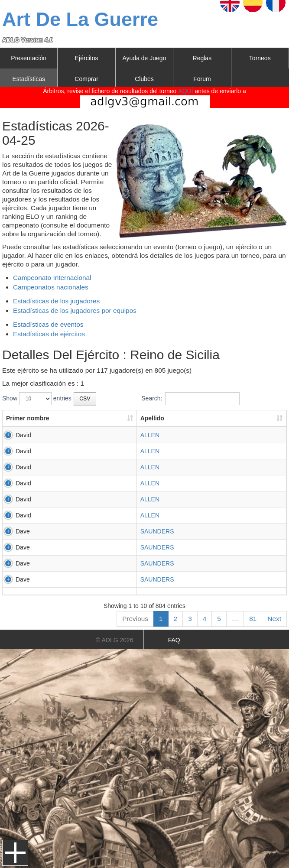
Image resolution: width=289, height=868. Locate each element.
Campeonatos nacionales (51, 287)
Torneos (260, 58)
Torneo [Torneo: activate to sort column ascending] (125, 418)
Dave (23, 531)
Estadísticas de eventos (48, 324)
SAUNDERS (83, 531)
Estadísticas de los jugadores (56, 301)
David (23, 435)
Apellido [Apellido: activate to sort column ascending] (78, 418)
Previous (135, 619)
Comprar (86, 79)
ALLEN (76, 435)
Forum (202, 79)
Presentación (29, 58)
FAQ (174, 640)
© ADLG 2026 (115, 640)
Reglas (202, 58)
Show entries (37, 399)
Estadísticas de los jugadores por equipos (75, 310)
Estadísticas (28, 79)
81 (253, 619)
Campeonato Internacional (52, 278)
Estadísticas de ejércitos (49, 334)
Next (274, 619)
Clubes (144, 79)
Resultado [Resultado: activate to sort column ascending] (212, 418)
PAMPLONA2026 (139, 435)
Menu (15, 853)
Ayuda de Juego (144, 58)
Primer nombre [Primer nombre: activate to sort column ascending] (28, 418)
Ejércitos (87, 58)
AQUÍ (185, 91)
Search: (190, 399)
